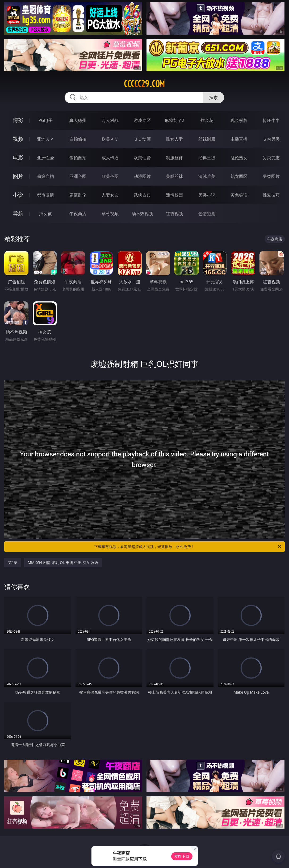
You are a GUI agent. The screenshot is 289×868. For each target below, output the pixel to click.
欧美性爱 (142, 158)
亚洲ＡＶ (45, 139)
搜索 (213, 97)
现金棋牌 (239, 120)
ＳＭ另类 (271, 139)
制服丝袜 (174, 158)
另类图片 (271, 176)
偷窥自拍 (45, 176)
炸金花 (207, 120)
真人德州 (78, 120)
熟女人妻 (174, 139)
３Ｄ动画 (142, 139)
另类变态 (271, 158)
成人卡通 (110, 158)
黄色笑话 (239, 195)
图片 (18, 176)
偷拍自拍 (78, 158)
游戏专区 (142, 120)
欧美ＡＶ (110, 139)
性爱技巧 (271, 195)
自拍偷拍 (78, 139)
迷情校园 (174, 195)
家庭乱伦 (78, 195)
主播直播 (239, 139)
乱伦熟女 (239, 158)
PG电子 (46, 120)
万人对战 (110, 120)
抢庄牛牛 (271, 120)
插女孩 (45, 214)
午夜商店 (78, 214)
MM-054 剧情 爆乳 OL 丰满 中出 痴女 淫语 (63, 562)
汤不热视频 (142, 214)
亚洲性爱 (45, 158)
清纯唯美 (207, 176)
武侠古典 (142, 195)
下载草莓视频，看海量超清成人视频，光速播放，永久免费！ (188, 547)
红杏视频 (174, 214)
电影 (18, 157)
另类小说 (207, 195)
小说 (18, 195)
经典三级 (207, 158)
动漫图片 (142, 176)
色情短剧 (207, 214)
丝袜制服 (207, 139)
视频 (18, 139)
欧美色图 (110, 176)
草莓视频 (110, 214)
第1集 (13, 562)
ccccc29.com (144, 84)
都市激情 (45, 195)
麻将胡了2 (175, 120)
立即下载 (182, 856)
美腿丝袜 (174, 176)
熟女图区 (239, 176)
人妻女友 (110, 195)
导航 (18, 213)
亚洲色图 (78, 176)
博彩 (18, 120)
